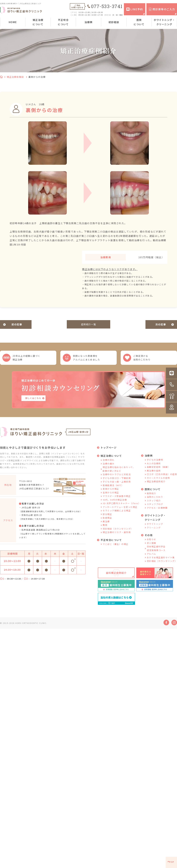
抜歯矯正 (107, 521)
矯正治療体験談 (15, 77)
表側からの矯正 (111, 492)
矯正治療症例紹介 (156, 484)
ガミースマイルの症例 (158, 481)
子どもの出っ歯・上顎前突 (117, 485)
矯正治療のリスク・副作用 (117, 535)
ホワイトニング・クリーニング (164, 22)
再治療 (106, 524)
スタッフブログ (155, 507)
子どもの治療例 (155, 463)
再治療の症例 (154, 474)
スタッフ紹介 (154, 503)
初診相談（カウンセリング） (118, 532)
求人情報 (151, 546)
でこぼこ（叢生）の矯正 (116, 547)
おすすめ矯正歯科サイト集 (161, 560)
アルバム (151, 557)
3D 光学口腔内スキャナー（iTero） (122, 506)
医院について (139, 22)
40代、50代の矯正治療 (115, 503)
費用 (105, 528)
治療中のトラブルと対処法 (117, 477)
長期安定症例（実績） (158, 470)
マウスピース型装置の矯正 (117, 499)
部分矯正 (107, 517)
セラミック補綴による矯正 (117, 514)
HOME (13, 22)
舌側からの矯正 (111, 495)
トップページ (109, 451)
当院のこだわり (155, 500)
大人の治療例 (154, 466)
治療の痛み (109, 466)
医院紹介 (151, 496)
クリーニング (154, 530)
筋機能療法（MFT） (113, 488)
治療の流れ (109, 463)
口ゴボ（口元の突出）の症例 (162, 477)
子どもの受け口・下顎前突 (117, 481)
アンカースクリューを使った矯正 (120, 510)
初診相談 (114, 22)
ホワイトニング (155, 527)
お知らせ (151, 542)
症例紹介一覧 (89, 325)
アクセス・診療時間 (157, 511)
